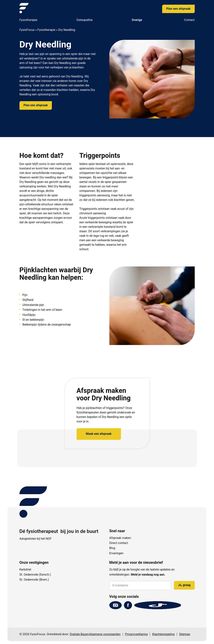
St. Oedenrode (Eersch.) (35, 575)
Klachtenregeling (163, 634)
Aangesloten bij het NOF (36, 539)
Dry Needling (63, 63)
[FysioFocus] (24, 8)
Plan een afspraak (178, 9)
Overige (137, 20)
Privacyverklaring (136, 634)
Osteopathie (84, 20)
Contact (189, 20)
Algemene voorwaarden (105, 634)
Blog (112, 548)
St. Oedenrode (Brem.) (34, 580)
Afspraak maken (120, 538)
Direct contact (119, 543)
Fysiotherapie (28, 20)
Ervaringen (116, 553)
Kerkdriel (25, 570)
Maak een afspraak (99, 434)
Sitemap (185, 634)
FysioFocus (27, 30)
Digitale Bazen (79, 634)
